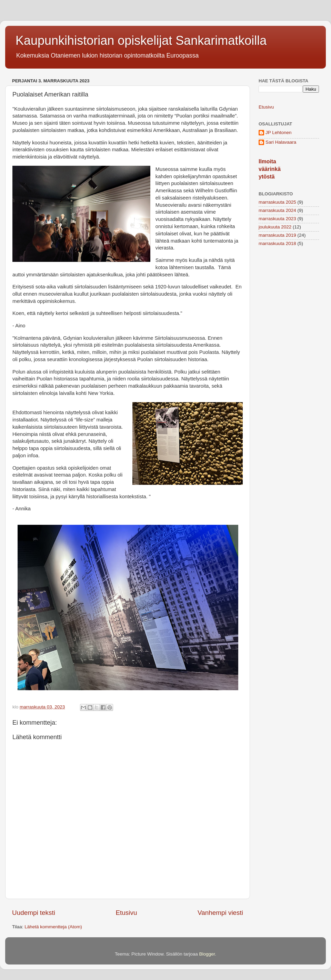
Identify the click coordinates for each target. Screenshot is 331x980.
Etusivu (127, 913)
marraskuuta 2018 (277, 243)
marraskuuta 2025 (277, 202)
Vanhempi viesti (220, 913)
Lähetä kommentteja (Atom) (53, 927)
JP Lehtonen (279, 132)
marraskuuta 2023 (277, 219)
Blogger (207, 954)
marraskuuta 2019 (277, 235)
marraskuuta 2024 (277, 210)
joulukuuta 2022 (275, 227)
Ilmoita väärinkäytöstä (270, 169)
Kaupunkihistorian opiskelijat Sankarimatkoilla (141, 40)
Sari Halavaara (281, 142)
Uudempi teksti (34, 913)
